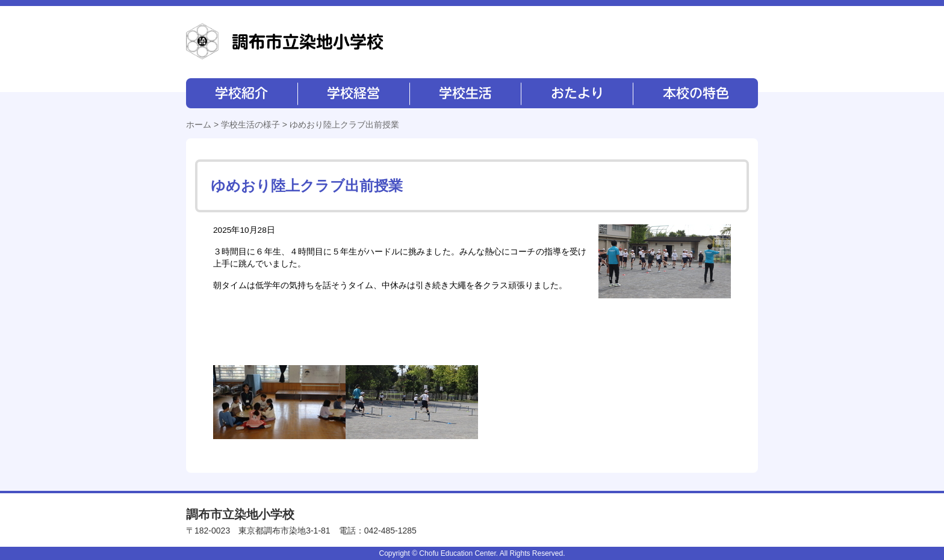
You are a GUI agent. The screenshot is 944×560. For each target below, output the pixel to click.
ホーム (199, 125)
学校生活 (464, 93)
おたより (576, 93)
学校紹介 (242, 93)
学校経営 (353, 93)
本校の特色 (695, 93)
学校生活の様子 (250, 125)
